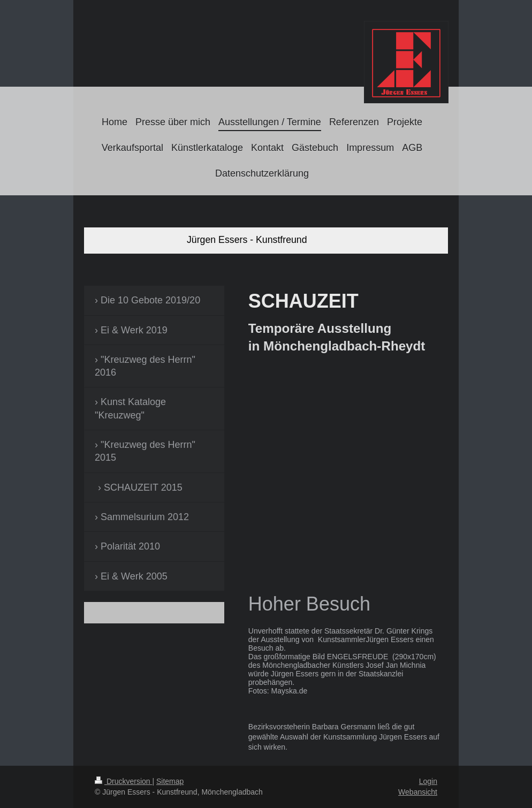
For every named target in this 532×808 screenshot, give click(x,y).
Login (428, 781)
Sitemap (170, 781)
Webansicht (418, 792)
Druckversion (123, 781)
